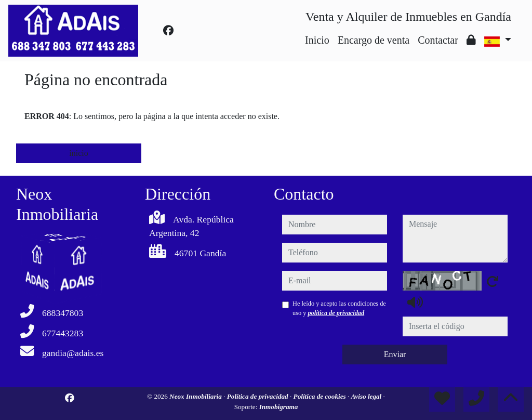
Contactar (438, 40)
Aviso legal (367, 396)
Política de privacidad (258, 396)
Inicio (317, 40)
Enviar (395, 354)
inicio (78, 153)
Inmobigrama (279, 407)
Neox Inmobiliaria (196, 396)
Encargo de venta (374, 40)
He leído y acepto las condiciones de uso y (339, 308)
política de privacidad (336, 313)
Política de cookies (321, 396)
